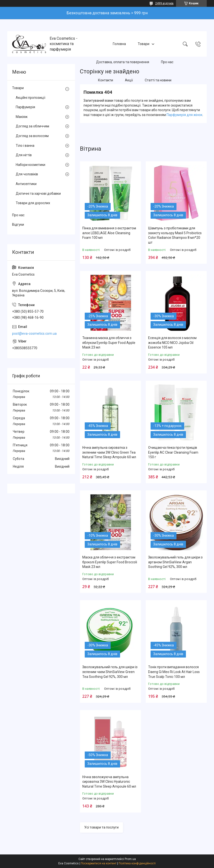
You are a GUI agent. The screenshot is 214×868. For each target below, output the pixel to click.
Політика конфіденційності (137, 863)
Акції (129, 80)
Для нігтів (24, 155)
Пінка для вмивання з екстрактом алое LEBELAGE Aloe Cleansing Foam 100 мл (109, 233)
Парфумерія (25, 107)
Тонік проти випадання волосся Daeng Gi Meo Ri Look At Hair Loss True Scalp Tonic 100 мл (174, 672)
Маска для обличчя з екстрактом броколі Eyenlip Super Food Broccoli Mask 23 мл (110, 562)
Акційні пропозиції (31, 98)
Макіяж (22, 117)
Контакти (106, 80)
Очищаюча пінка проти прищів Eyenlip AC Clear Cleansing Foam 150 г (173, 452)
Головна (119, 44)
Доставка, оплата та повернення (123, 62)
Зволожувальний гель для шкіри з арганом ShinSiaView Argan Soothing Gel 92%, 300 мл (175, 562)
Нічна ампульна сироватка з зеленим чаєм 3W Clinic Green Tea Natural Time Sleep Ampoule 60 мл (109, 452)
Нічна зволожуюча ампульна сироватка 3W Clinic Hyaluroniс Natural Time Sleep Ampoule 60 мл (109, 782)
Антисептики (26, 184)
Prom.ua (130, 859)
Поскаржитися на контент (99, 863)
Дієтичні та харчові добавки (38, 194)
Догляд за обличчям (32, 126)
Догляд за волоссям (32, 136)
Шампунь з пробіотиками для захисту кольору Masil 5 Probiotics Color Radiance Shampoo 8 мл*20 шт (175, 235)
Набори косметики (31, 165)
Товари (144, 44)
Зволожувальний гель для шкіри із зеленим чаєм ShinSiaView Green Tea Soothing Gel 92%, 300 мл (110, 672)
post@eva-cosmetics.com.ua (34, 333)
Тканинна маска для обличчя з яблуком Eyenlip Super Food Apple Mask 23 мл (109, 343)
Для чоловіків (27, 174)
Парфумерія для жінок (184, 115)
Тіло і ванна (25, 146)
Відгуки (18, 225)
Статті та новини (158, 80)
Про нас (167, 62)
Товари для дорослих (33, 203)
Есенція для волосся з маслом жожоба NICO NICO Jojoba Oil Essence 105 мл (172, 343)
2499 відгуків (164, 3)
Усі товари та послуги (101, 827)
